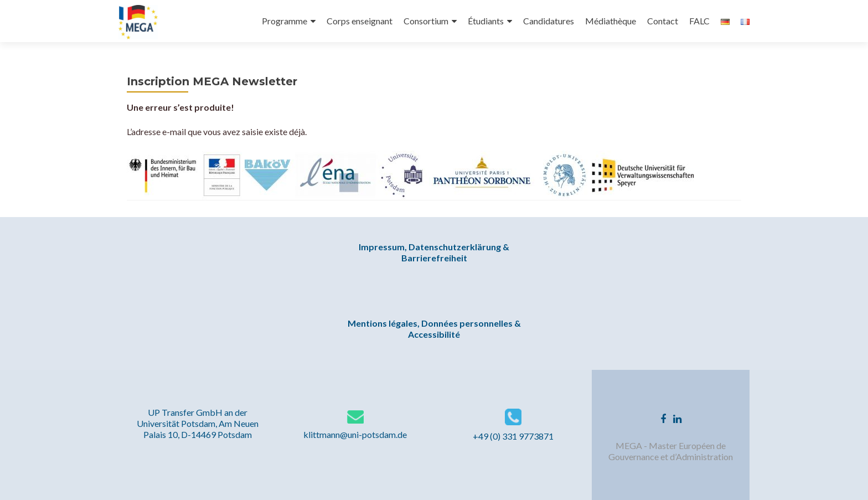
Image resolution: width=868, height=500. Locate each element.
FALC (699, 21)
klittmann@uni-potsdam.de (355, 434)
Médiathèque (611, 21)
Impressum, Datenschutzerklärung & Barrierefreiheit (434, 252)
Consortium (426, 21)
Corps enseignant (360, 21)
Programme (285, 21)
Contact (663, 21)
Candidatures (549, 21)
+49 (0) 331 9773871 (513, 436)
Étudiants (486, 21)
